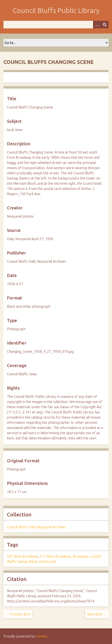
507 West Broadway (22, 556)
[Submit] (105, 25)
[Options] (97, 25)
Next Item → (97, 614)
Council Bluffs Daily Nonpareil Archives (36, 527)
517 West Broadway (55, 556)
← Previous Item (18, 614)
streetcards (48, 561)
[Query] (56, 25)
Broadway (80, 556)
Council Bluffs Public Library (56, 10)
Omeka (41, 636)
